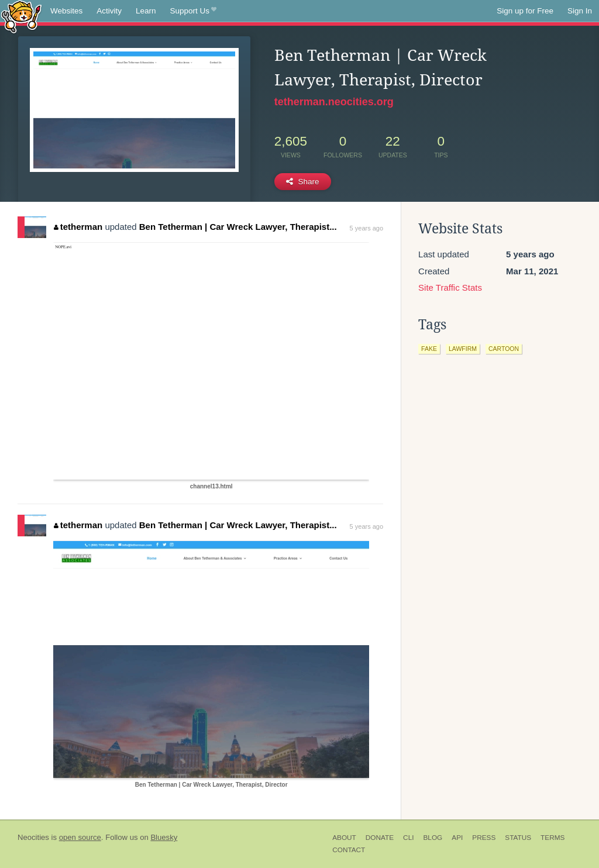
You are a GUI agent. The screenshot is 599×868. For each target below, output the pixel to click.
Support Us (193, 11)
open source (80, 837)
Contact (349, 850)
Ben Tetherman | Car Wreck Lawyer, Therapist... (238, 227)
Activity (109, 11)
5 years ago (366, 228)
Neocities (33, 837)
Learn (146, 11)
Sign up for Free (525, 11)
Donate (380, 838)
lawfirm (463, 349)
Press (484, 838)
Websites (66, 11)
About (344, 838)
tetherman (78, 227)
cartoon (504, 349)
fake (429, 349)
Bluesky (164, 837)
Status (518, 838)
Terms (552, 838)
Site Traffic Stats (450, 287)
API (457, 838)
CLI (408, 838)
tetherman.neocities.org (334, 102)
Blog (433, 838)
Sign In (580, 11)
